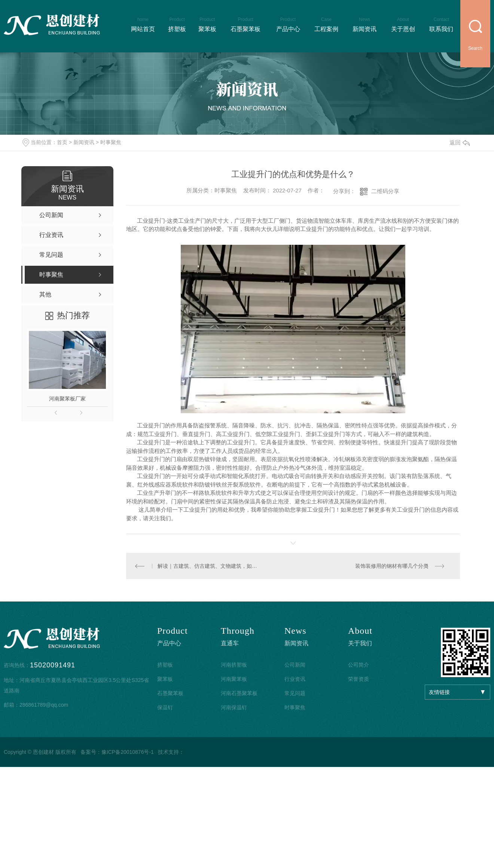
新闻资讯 (84, 142)
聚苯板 (165, 679)
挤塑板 (165, 665)
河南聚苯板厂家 (67, 399)
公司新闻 (295, 665)
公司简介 (359, 665)
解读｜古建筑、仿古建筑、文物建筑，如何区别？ (209, 566)
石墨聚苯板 (170, 694)
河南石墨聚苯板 (239, 694)
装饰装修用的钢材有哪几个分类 (391, 566)
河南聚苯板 (234, 679)
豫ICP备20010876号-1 (128, 752)
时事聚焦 (111, 142)
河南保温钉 (234, 708)
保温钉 (165, 708)
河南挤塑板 (234, 665)
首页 (62, 142)
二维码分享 (385, 191)
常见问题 (295, 694)
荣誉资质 (359, 679)
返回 (460, 142)
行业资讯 (295, 679)
